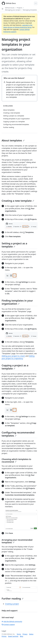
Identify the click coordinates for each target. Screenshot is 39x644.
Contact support (8, 624)
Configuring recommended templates (18, 434)
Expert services (13, 636)
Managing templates (30, 10)
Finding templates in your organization (17, 302)
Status (31, 634)
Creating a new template (18, 201)
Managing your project (13, 10)
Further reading (13, 598)
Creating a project (12, 604)
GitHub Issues (10, 8)
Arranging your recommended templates (17, 541)
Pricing (4, 636)
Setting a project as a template (14, 245)
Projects (19, 8)
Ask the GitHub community (12, 621)
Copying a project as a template (15, 367)
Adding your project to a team (13, 356)
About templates (13, 140)
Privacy (25, 634)
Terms (19, 634)
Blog (22, 636)
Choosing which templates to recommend (16, 460)
